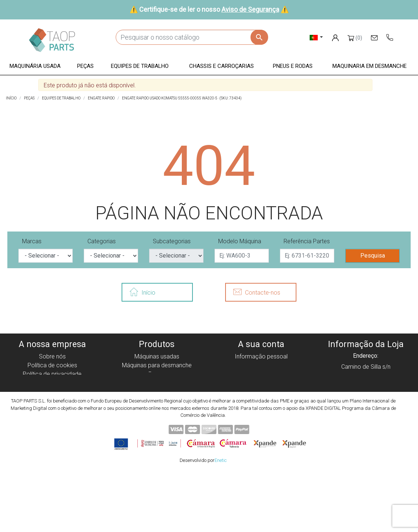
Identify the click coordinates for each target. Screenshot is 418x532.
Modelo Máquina (240, 241)
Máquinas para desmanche (157, 365)
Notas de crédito (261, 374)
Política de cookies (52, 365)
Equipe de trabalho (157, 383)
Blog (52, 418)
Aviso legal (52, 383)
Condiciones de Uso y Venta (52, 392)
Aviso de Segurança (250, 9)
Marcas (32, 241)
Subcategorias (172, 241)
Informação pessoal (261, 356)
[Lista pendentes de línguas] (316, 37)
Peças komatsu (157, 409)
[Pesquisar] (192, 37)
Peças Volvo (157, 418)
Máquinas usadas (157, 356)
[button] (35, 67)
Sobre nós (52, 356)
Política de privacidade (52, 374)
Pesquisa (373, 256)
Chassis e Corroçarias (157, 392)
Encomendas (261, 365)
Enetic (221, 520)
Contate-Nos (52, 409)
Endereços (261, 383)
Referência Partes (307, 241)
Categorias (102, 241)
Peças (157, 374)
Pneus (157, 400)
